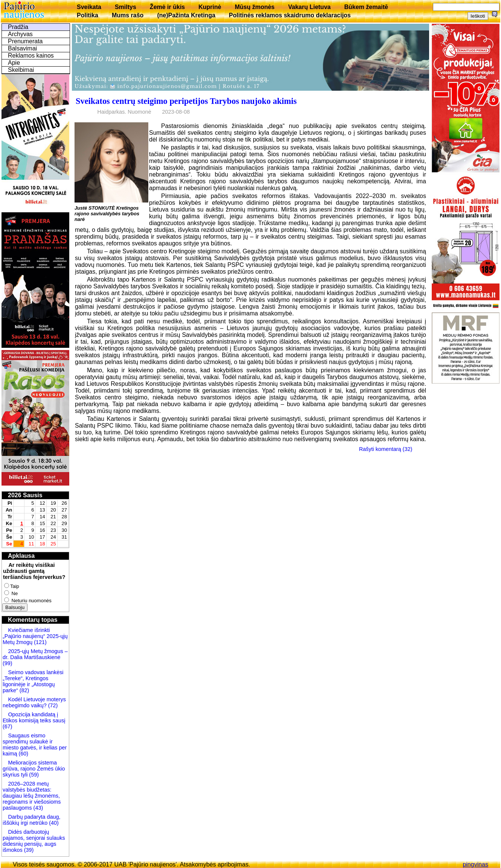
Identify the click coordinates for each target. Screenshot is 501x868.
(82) (24, 690)
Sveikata (89, 7)
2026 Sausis (25, 495)
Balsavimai (22, 48)
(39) (28, 850)
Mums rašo (128, 15)
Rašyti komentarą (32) (386, 449)
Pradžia (18, 27)
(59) (33, 775)
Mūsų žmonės (255, 7)
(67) (8, 726)
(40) (53, 823)
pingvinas (475, 864)
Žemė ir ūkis (167, 7)
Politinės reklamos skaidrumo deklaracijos (290, 15)
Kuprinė (210, 7)
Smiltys (126, 7)
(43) (38, 808)
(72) (52, 705)
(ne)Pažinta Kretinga (186, 15)
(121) (40, 642)
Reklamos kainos (31, 56)
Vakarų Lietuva (309, 7)
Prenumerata (25, 41)
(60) (23, 754)
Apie (14, 63)
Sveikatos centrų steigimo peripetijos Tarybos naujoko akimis (186, 101)
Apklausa (21, 556)
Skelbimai (21, 70)
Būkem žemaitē (366, 7)
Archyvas (20, 34)
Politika (88, 15)
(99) (8, 663)
